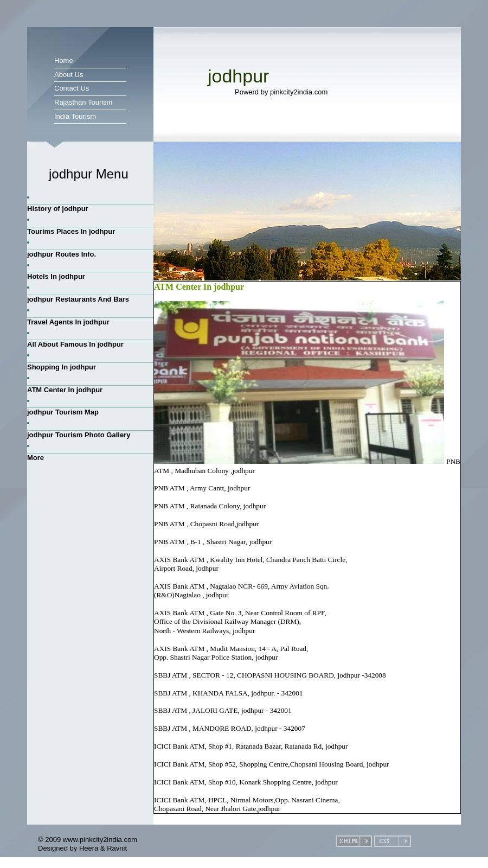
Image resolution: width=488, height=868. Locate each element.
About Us (69, 75)
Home (64, 60)
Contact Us (72, 88)
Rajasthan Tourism (83, 102)
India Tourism (75, 116)
